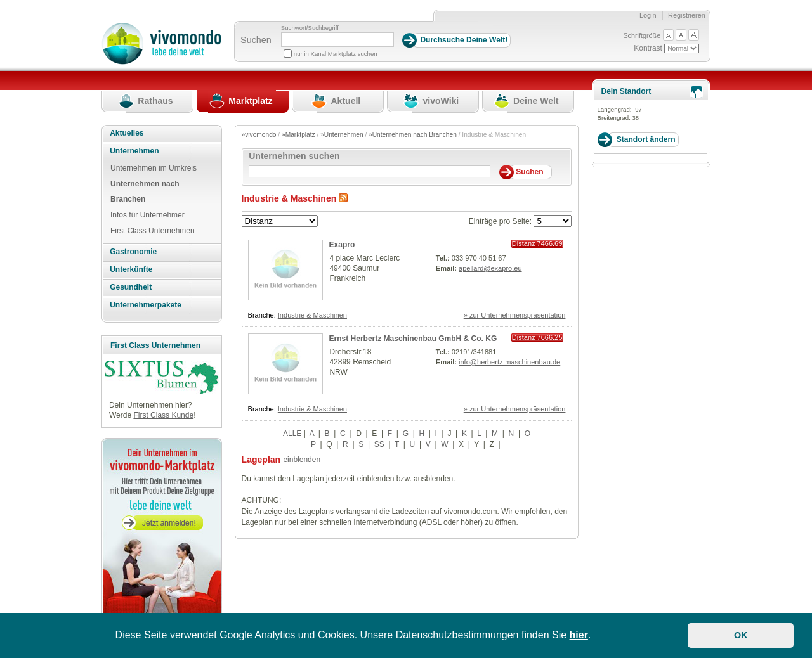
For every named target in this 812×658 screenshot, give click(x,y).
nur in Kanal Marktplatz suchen (336, 54)
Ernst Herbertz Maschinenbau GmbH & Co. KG (413, 339)
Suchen (256, 40)
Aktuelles (127, 133)
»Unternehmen (342, 135)
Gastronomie (133, 252)
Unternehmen (134, 151)
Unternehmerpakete (146, 305)
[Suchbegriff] (337, 40)
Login (648, 15)
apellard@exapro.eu (490, 268)
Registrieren (687, 15)
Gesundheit (131, 287)
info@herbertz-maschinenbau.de (509, 362)
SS (379, 444)
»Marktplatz (298, 135)
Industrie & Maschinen (312, 315)
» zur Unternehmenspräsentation (515, 315)
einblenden (302, 460)
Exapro (342, 245)
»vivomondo (259, 135)
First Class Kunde (163, 415)
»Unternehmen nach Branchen (413, 135)
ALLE (292, 434)
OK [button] (741, 635)
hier (579, 635)
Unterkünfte (131, 269)
